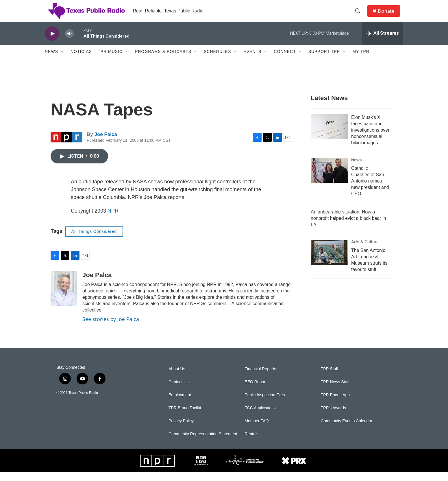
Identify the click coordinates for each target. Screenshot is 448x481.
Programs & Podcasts (163, 60)
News (51, 60)
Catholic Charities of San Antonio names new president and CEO (370, 190)
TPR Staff (329, 378)
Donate (388, 15)
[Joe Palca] (64, 297)
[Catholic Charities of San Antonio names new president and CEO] (329, 179)
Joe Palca (105, 143)
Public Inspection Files (265, 404)
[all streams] (383, 42)
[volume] (69, 42)
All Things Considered (94, 240)
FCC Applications (260, 417)
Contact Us (178, 391)
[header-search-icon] (360, 15)
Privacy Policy (181, 430)
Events (253, 60)
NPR (113, 219)
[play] (52, 42)
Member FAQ (257, 430)
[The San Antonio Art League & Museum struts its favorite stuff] (329, 261)
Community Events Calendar (347, 430)
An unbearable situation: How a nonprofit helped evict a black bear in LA (348, 227)
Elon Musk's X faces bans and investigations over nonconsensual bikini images (370, 138)
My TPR (361, 60)
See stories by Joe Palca (111, 327)
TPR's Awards (333, 417)
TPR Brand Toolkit (185, 417)
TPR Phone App (335, 404)
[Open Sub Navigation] (62, 60)
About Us (177, 378)
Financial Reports (260, 378)
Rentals (251, 443)
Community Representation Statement (203, 443)
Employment (180, 404)
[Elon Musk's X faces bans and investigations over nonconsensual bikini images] (329, 135)
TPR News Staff (335, 391)
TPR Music (110, 60)
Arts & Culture (365, 250)
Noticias (81, 60)
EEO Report (255, 391)
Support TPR (324, 60)
